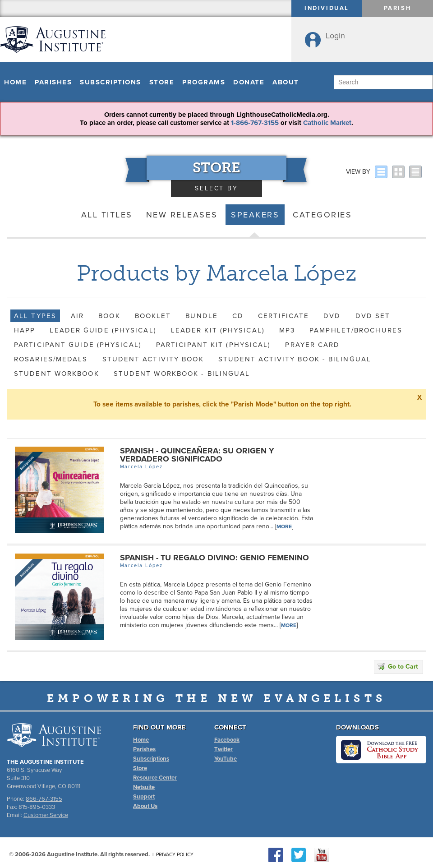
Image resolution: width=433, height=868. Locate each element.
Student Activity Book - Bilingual (295, 359)
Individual (327, 8)
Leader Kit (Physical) (218, 330)
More (284, 526)
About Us (145, 806)
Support (144, 797)
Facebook (227, 740)
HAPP (25, 330)
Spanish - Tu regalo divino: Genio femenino (214, 558)
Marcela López (142, 467)
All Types (35, 316)
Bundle (202, 316)
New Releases (182, 215)
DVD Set (373, 316)
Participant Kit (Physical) (214, 345)
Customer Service (46, 815)
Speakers (255, 215)
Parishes (53, 82)
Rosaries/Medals (51, 359)
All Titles (107, 215)
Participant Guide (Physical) (78, 345)
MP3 (287, 330)
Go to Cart (398, 667)
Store (162, 82)
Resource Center (155, 778)
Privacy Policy (175, 855)
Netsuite (144, 787)
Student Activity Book (153, 359)
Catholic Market (327, 123)
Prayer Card (312, 345)
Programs (204, 82)
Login (335, 36)
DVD (332, 316)
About (286, 82)
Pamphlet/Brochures (356, 330)
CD (238, 316)
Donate (249, 82)
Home (15, 82)
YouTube (226, 759)
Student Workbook (57, 374)
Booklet (153, 316)
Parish (398, 8)
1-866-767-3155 (255, 123)
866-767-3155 (44, 799)
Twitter (223, 749)
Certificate (283, 316)
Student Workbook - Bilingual (182, 374)
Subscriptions (111, 82)
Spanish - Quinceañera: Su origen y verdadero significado (197, 455)
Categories (322, 215)
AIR (77, 316)
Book (109, 316)
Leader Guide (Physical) (103, 330)
